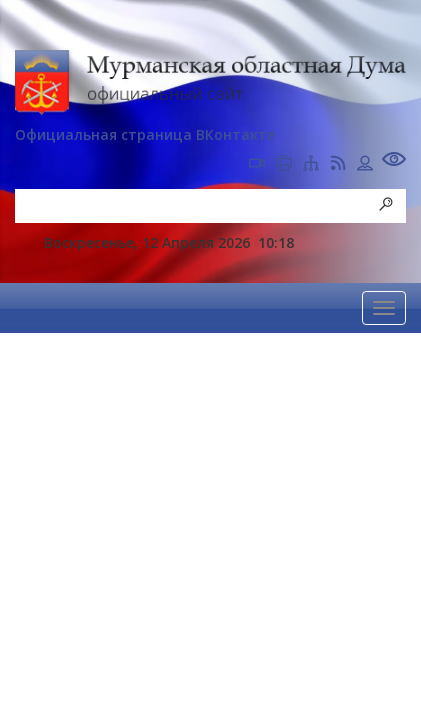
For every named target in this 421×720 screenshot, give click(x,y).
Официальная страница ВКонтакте (145, 134)
